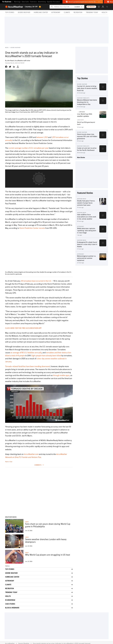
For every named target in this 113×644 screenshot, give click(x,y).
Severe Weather (15, 48)
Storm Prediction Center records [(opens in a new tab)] (32, 228)
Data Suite (25, 2)
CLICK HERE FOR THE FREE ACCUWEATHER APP (23, 328)
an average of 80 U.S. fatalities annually (26, 353)
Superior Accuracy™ (54, 2)
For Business (7, 2)
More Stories (81, 157)
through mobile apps (61, 375)
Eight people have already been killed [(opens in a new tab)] (46, 356)
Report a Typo (9, 462)
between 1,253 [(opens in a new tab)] (42, 137)
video (27, 522)
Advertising (42, 2)
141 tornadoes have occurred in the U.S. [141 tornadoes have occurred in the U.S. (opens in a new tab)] (36, 281)
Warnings (17, 2)
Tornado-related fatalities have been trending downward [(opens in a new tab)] (28, 366)
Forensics (33, 2)
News (7, 48)
